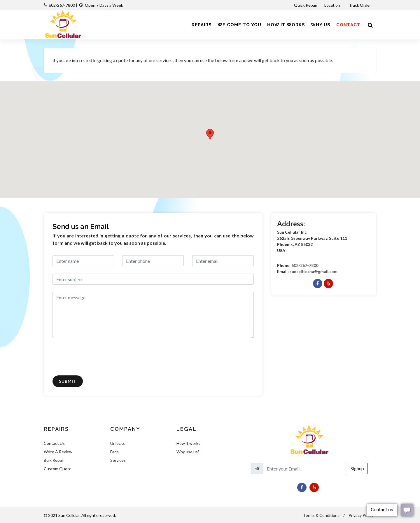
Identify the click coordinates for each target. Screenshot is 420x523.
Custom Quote (58, 469)
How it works (188, 443)
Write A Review (58, 452)
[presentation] (97, 357)
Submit (68, 381)
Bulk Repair (54, 460)
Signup (357, 468)
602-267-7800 (62, 5)
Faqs (114, 452)
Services (118, 460)
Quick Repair (306, 5)
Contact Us (54, 443)
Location (333, 5)
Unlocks (118, 443)
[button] (210, 134)
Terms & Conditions (321, 515)
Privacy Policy (361, 515)
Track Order (360, 5)
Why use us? (188, 452)
